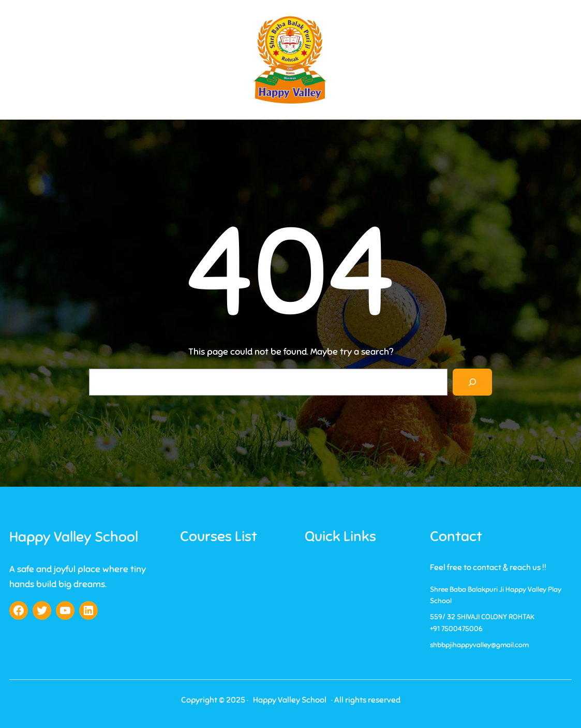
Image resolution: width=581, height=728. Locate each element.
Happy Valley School (74, 537)
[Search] (472, 382)
